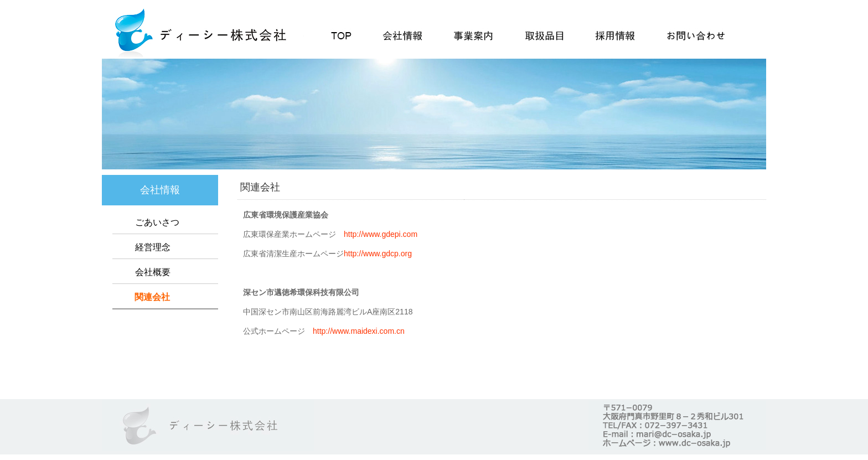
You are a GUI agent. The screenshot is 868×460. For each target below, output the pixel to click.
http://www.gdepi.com (381, 234)
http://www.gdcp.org (378, 254)
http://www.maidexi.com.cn (359, 331)
